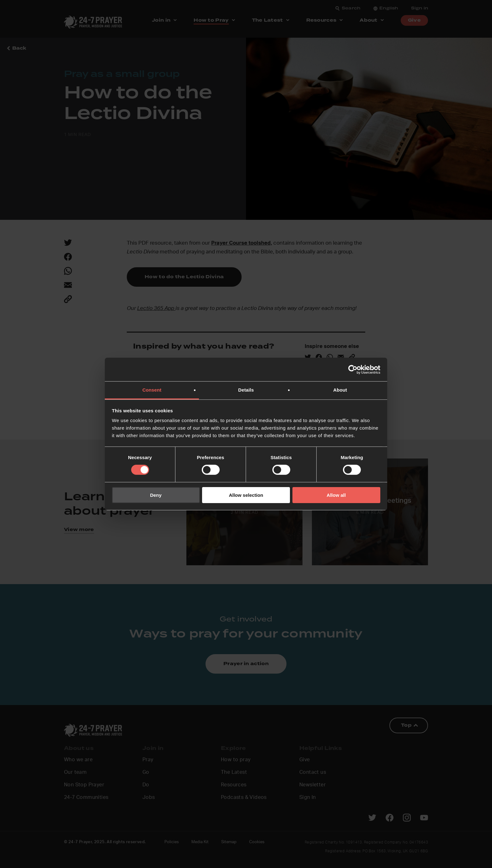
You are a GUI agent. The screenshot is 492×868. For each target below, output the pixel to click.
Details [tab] (246, 390)
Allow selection (246, 495)
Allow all (336, 495)
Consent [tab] (152, 390)
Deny (156, 495)
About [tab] (340, 390)
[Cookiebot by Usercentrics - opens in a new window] (353, 369)
